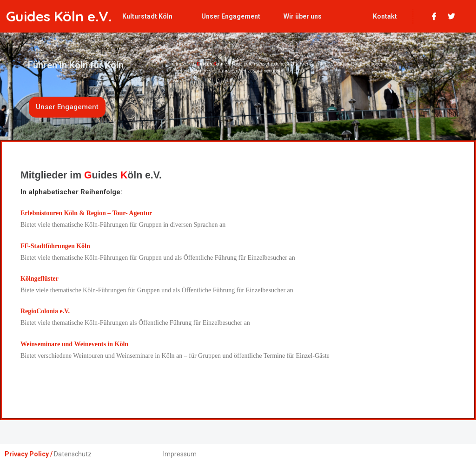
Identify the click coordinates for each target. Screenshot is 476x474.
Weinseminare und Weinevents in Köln (74, 344)
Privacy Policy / (29, 454)
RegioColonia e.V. (45, 311)
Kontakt (385, 16)
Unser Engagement (231, 16)
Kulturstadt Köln (147, 16)
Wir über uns (303, 16)
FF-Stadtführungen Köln (55, 246)
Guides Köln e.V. (59, 16)
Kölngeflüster (40, 279)
